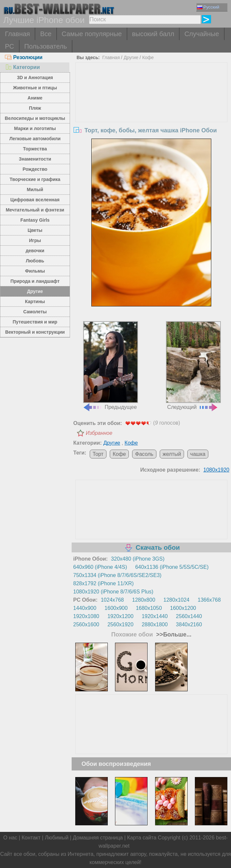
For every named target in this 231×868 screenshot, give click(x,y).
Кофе (148, 57)
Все (46, 34)
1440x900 (85, 608)
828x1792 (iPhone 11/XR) (104, 583)
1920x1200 (120, 616)
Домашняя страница (98, 838)
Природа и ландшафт (35, 281)
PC (10, 46)
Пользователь (46, 46)
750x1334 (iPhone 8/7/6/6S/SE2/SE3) (117, 575)
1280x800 (144, 600)
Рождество (35, 169)
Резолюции (24, 57)
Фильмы (35, 271)
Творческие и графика (35, 179)
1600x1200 (183, 608)
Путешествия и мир (35, 322)
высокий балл (153, 34)
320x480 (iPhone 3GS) (138, 559)
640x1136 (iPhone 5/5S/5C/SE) (172, 567)
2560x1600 (86, 624)
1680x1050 (149, 608)
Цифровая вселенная (35, 200)
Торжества (35, 149)
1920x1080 (86, 616)
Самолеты (35, 312)
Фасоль (144, 454)
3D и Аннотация (35, 78)
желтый (172, 454)
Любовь (35, 261)
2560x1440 (189, 616)
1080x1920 (216, 470)
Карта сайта (142, 838)
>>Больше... (173, 634)
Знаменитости (35, 159)
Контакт (31, 838)
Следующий (193, 366)
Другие (35, 291)
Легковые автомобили (35, 139)
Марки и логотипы (35, 128)
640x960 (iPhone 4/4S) (100, 567)
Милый (35, 189)
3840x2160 (189, 624)
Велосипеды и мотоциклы (35, 118)
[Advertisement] (151, 112)
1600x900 (116, 608)
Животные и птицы (35, 88)
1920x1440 (155, 616)
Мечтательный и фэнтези (35, 210)
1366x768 (209, 600)
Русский (208, 7)
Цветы (35, 230)
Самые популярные (92, 34)
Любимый (57, 838)
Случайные (202, 34)
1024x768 (112, 600)
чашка (198, 454)
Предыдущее (110, 366)
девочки (35, 251)
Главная (17, 34)
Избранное (99, 433)
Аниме (35, 98)
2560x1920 (120, 624)
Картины (35, 301)
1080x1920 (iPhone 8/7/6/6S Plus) (113, 592)
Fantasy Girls (35, 220)
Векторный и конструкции (35, 332)
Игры (35, 240)
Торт (98, 454)
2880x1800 (155, 624)
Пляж (35, 108)
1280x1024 (176, 600)
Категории (22, 67)
